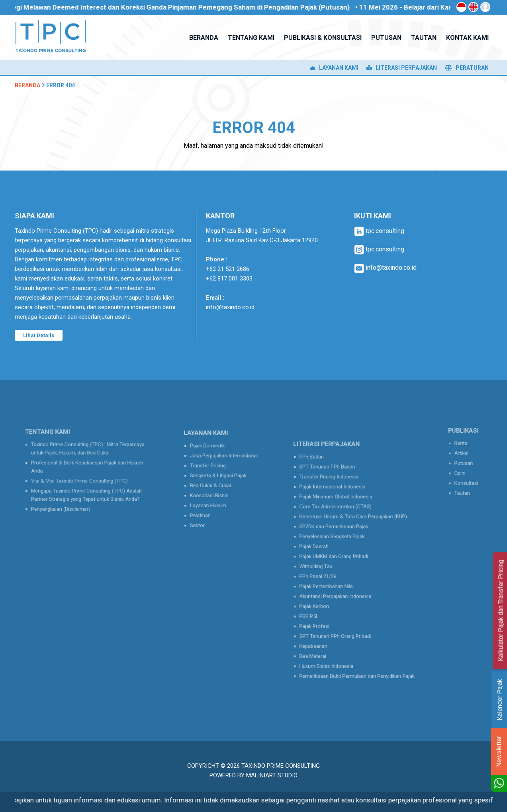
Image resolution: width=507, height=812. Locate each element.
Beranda (27, 85)
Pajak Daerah (324, 549)
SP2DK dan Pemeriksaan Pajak (340, 534)
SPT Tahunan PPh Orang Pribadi (341, 620)
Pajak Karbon (324, 596)
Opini (462, 471)
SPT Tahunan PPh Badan (334, 487)
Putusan (464, 463)
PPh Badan (322, 479)
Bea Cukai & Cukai (213, 484)
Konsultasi (467, 479)
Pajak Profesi (324, 612)
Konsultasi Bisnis (213, 492)
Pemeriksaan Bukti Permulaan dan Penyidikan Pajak (358, 651)
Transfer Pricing (211, 469)
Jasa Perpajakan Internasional (224, 461)
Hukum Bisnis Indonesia (334, 643)
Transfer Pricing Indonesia (336, 495)
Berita (462, 447)
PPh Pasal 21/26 (327, 573)
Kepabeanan (324, 628)
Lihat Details (39, 335)
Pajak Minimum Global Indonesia (341, 510)
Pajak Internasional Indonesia (338, 503)
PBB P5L (320, 604)
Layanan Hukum (212, 500)
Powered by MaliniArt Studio (253, 775)
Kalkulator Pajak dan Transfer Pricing (501, 611)
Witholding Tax (325, 565)
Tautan (463, 486)
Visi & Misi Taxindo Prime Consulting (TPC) (81, 479)
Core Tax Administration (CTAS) (341, 518)
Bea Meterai (323, 635)
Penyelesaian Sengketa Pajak (338, 542)
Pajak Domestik (211, 453)
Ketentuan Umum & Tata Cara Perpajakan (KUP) (355, 526)
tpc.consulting (379, 231)
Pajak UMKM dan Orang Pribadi (340, 557)
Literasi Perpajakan (402, 68)
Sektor (203, 516)
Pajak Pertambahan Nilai (334, 581)
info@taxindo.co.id (230, 307)
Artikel (463, 455)
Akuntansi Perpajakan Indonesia (341, 588)
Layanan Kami (334, 68)
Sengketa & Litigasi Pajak (220, 477)
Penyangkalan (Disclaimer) (67, 501)
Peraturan (467, 68)
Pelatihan (206, 508)
